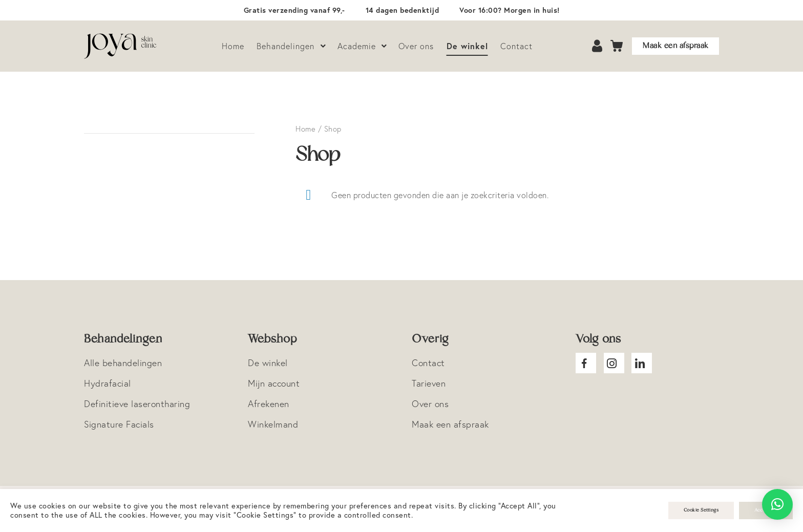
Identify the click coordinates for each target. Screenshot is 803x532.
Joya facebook (586, 363)
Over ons (416, 46)
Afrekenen (269, 404)
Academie (357, 46)
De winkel (467, 46)
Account (598, 46)
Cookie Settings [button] (701, 510)
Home (233, 46)
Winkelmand (273, 424)
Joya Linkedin (642, 363)
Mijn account (274, 383)
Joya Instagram (614, 363)
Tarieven (429, 383)
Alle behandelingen (123, 363)
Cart (617, 46)
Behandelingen (286, 46)
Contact (516, 46)
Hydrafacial (108, 383)
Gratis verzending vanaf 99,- (294, 10)
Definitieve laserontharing (137, 404)
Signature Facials (119, 424)
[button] (777, 504)
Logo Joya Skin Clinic (120, 46)
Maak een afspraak (675, 46)
